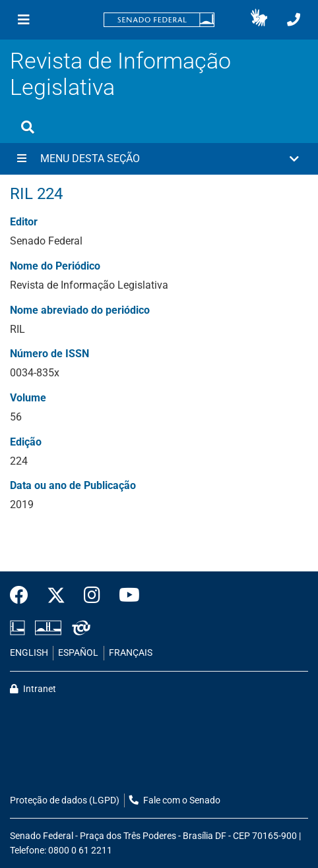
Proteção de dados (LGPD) (65, 800)
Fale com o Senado (175, 800)
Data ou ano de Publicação (73, 485)
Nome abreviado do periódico (80, 310)
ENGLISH (29, 653)
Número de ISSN (49, 354)
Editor (24, 222)
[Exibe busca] (28, 127)
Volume (28, 398)
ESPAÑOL (78, 653)
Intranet (33, 689)
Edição (26, 442)
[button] (259, 20)
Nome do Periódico (55, 266)
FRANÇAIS (131, 653)
